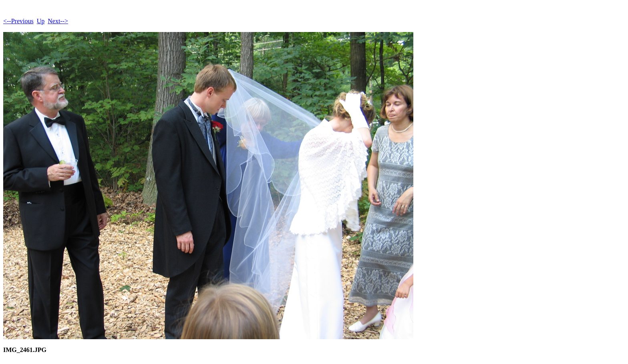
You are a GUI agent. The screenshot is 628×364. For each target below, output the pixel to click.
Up (41, 21)
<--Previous (18, 21)
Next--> (58, 21)
